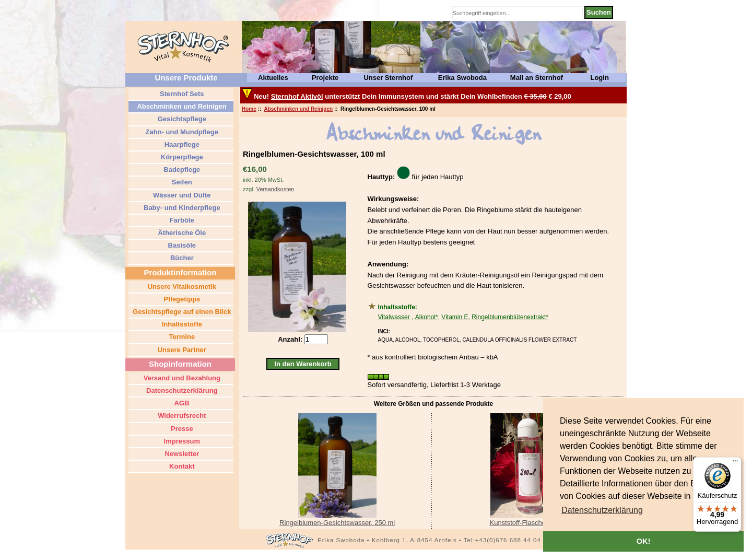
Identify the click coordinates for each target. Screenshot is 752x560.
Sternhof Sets (181, 94)
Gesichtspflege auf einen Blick (181, 312)
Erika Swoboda (462, 78)
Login (599, 78)
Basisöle (181, 245)
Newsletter (181, 454)
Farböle (181, 220)
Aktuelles (273, 78)
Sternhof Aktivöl (297, 96)
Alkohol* (427, 317)
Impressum (181, 441)
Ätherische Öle (181, 233)
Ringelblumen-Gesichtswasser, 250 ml (337, 523)
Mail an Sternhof (537, 78)
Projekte (325, 78)
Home (249, 109)
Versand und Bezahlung (181, 378)
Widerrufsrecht (181, 416)
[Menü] (735, 463)
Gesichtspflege (181, 119)
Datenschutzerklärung (181, 390)
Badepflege (181, 170)
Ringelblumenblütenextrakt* (510, 317)
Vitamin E (455, 317)
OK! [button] (643, 541)
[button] (602, 510)
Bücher (181, 258)
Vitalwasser (394, 317)
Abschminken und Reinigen (298, 109)
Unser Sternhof (388, 78)
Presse (181, 429)
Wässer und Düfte (181, 195)
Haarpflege (181, 144)
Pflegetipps (181, 299)
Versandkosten (275, 189)
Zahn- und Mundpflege (181, 132)
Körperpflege (181, 157)
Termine (181, 337)
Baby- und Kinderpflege (181, 208)
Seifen (181, 182)
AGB (181, 403)
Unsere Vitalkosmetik (181, 287)
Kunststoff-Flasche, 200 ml (530, 523)
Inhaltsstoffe (181, 324)
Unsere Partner (181, 350)
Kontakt (181, 466)
